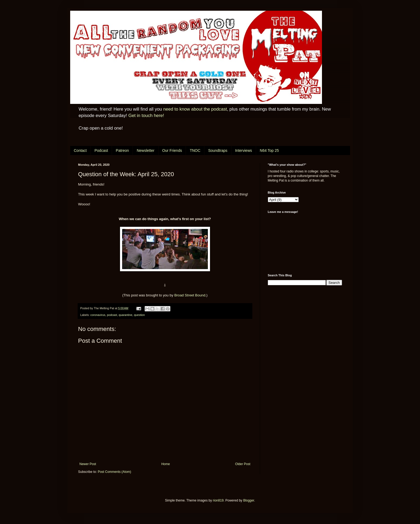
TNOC (195, 150)
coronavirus (98, 315)
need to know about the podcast (195, 109)
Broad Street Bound (190, 295)
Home (166, 464)
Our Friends (172, 150)
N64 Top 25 (269, 150)
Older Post (243, 464)
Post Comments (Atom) (115, 472)
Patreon (122, 150)
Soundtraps (218, 150)
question (139, 315)
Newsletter (145, 150)
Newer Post (88, 464)
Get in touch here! (146, 116)
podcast (112, 315)
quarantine (125, 315)
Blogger (249, 500)
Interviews (244, 150)
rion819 (218, 500)
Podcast (101, 150)
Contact (80, 150)
